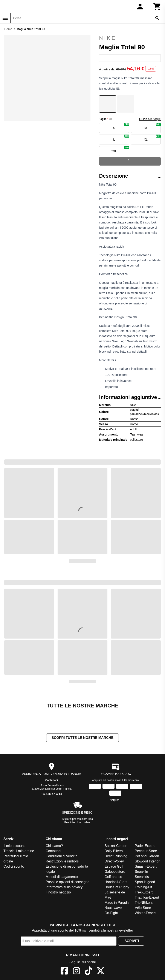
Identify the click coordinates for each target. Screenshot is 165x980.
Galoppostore (115, 872)
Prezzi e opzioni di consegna (68, 882)
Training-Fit (143, 887)
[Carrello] (157, 6)
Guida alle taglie (150, 119)
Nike (130, 38)
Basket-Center (116, 846)
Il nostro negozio (58, 892)
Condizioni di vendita (62, 856)
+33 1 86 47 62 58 (51, 794)
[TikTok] (89, 971)
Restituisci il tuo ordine (77, 822)
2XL (120, 150)
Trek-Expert (144, 892)
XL (152, 138)
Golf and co (113, 877)
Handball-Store (116, 882)
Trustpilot (114, 800)
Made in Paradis (117, 903)
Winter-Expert (145, 913)
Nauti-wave (113, 908)
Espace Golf (114, 866)
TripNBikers (144, 903)
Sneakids (142, 877)
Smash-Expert (146, 866)
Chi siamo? (54, 846)
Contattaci (52, 780)
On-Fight (111, 913)
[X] (101, 971)
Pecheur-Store (146, 851)
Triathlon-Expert (147, 897)
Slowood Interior (147, 861)
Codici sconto (14, 866)
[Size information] (111, 119)
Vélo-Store (143, 908)
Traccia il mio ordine (19, 851)
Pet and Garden (147, 856)
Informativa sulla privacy (64, 887)
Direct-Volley (114, 861)
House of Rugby (117, 887)
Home (8, 29)
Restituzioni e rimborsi (63, 861)
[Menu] (5, 18)
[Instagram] (76, 971)
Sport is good (145, 882)
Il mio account (14, 846)
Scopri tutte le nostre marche (82, 738)
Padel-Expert (145, 846)
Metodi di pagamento (62, 877)
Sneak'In (141, 872)
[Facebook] (64, 971)
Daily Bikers (114, 851)
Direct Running (116, 856)
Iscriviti (131, 941)
